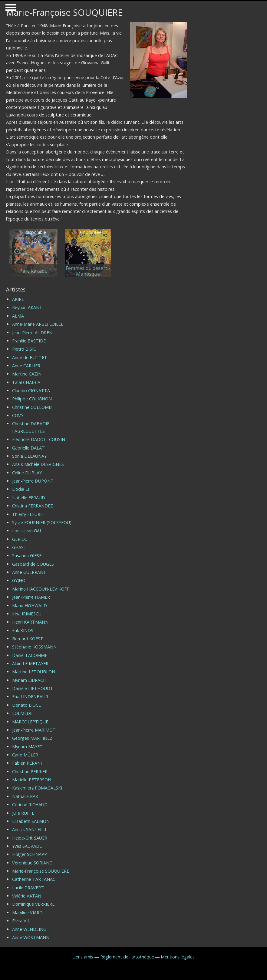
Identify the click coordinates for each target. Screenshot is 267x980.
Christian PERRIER (30, 771)
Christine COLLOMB (32, 407)
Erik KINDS (23, 630)
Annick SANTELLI (29, 829)
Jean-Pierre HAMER (31, 597)
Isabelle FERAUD (29, 498)
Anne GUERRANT (29, 572)
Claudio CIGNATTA (31, 391)
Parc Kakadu (33, 271)
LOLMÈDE (22, 713)
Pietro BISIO (24, 349)
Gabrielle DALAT (28, 448)
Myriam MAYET (27, 747)
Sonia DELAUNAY (29, 456)
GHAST (19, 547)
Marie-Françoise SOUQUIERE (41, 871)
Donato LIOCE (26, 705)
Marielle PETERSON (32, 780)
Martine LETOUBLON (34, 672)
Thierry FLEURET (29, 514)
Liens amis (83, 957)
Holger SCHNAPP (30, 854)
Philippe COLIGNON (32, 399)
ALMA (18, 316)
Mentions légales (178, 957)
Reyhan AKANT (27, 307)
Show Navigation (10, 9)
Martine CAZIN (27, 374)
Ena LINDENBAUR (30, 697)
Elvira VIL (21, 921)
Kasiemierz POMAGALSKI (37, 788)
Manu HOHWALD (30, 606)
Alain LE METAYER (30, 663)
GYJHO (19, 580)
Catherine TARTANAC (34, 879)
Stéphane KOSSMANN (34, 647)
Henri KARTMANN (30, 622)
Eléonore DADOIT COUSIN (39, 439)
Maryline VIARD (27, 913)
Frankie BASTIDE (29, 341)
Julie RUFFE (23, 813)
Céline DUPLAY (27, 473)
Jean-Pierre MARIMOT (34, 730)
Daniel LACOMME (30, 655)
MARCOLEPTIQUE (30, 722)
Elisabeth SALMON (31, 821)
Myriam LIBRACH (29, 680)
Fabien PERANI (27, 763)
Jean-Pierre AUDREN (32, 333)
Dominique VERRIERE (33, 904)
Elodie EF (21, 489)
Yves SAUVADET (28, 846)
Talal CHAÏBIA (26, 382)
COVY (18, 415)
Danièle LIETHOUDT (33, 688)
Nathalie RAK (25, 796)
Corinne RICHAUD (30, 805)
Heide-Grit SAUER (30, 838)
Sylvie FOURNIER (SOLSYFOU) (42, 522)
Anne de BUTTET (30, 357)
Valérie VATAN (27, 896)
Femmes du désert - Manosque (88, 271)
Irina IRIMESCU (27, 614)
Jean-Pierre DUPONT (33, 481)
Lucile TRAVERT (28, 888)
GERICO (20, 539)
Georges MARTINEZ (32, 738)
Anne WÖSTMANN (31, 937)
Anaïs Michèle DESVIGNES (38, 464)
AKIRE (18, 299)
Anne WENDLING (29, 929)
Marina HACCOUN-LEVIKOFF (41, 589)
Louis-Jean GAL (27, 531)
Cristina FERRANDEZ (33, 506)
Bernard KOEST (28, 639)
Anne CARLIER (26, 366)
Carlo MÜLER (25, 755)
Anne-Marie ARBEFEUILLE (38, 324)
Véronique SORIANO (32, 863)
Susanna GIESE (27, 556)
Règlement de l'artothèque (127, 957)
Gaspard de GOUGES (33, 564)
